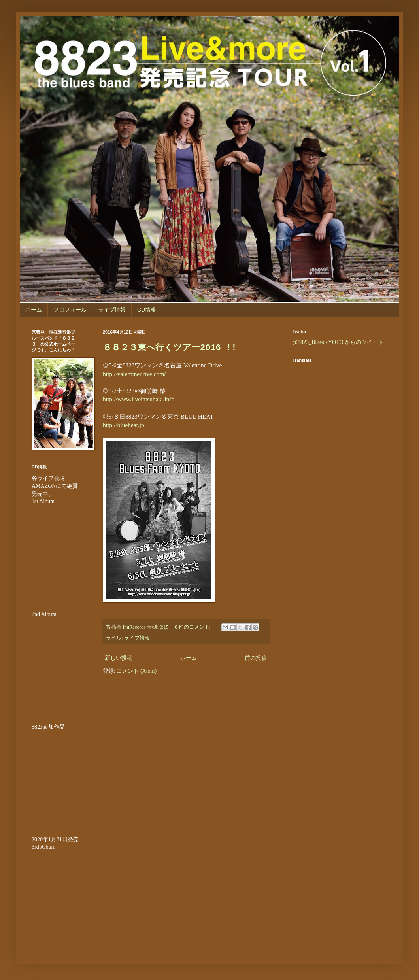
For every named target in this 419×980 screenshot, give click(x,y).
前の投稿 (256, 658)
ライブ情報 (112, 310)
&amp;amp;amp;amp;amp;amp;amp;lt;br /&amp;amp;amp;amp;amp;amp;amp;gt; (55, 778)
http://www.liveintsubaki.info (139, 399)
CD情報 (147, 310)
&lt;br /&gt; (55, 899)
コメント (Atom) (137, 671)
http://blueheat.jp (124, 425)
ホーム (34, 310)
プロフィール (70, 310)
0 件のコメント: (193, 627)
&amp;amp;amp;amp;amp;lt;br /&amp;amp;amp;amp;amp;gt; (55, 553)
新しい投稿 (119, 658)
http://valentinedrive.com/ (134, 374)
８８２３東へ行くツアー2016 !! (170, 348)
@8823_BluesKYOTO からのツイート (338, 342)
